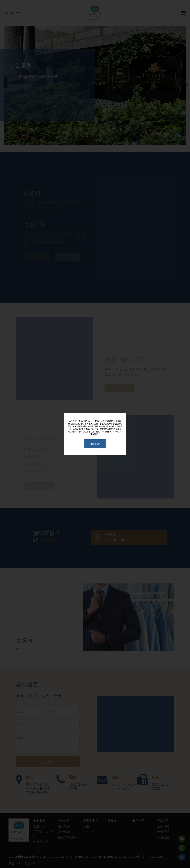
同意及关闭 (95, 444)
